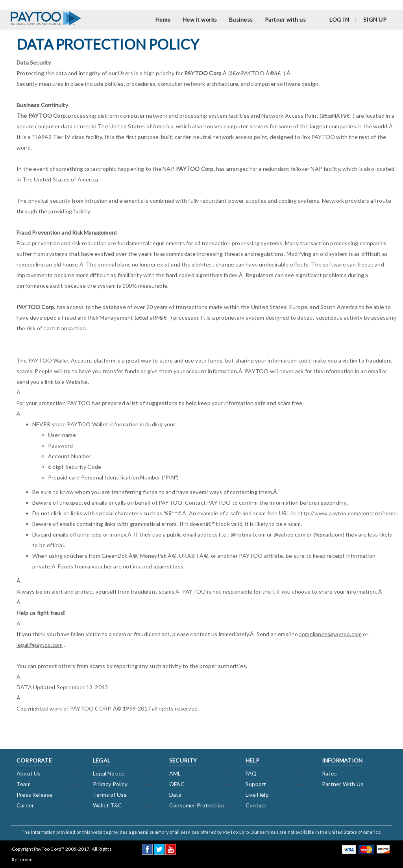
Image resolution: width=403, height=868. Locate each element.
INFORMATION (342, 760)
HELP (252, 760)
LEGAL (102, 760)
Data (175, 795)
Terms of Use (110, 795)
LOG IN (339, 19)
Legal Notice (109, 773)
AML (175, 773)
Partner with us (286, 19)
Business (241, 19)
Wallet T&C (107, 805)
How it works (200, 19)
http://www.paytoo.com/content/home (347, 513)
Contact (256, 805)
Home (163, 19)
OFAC (177, 784)
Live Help (257, 795)
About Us (29, 773)
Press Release (35, 795)
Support (256, 784)
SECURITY (183, 760)
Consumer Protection (197, 805)
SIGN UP (375, 19)
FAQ (251, 773)
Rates (329, 773)
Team (24, 784)
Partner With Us (343, 784)
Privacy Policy (110, 784)
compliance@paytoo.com (330, 634)
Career (25, 805)
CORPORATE (34, 760)
